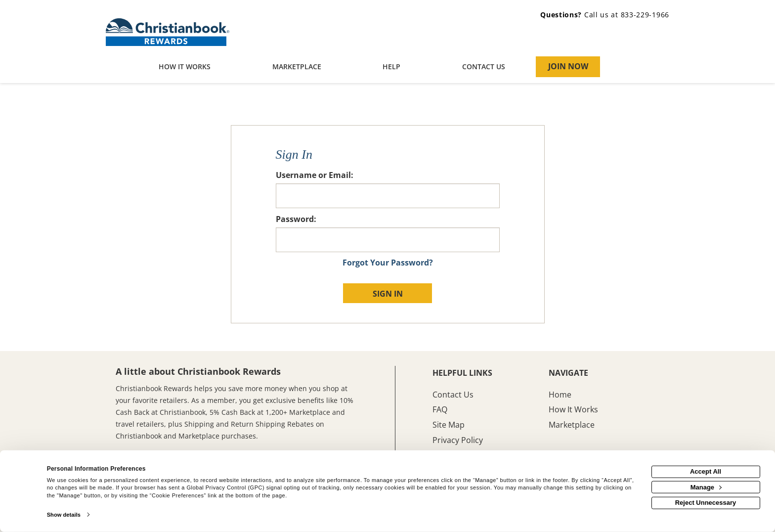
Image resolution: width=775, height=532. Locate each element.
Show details (64, 515)
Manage (706, 487)
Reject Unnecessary (706, 503)
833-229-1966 (645, 15)
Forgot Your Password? (388, 263)
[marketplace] (297, 67)
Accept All (706, 471)
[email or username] (388, 196)
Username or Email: (315, 175)
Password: (296, 219)
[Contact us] (484, 67)
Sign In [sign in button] (388, 294)
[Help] (392, 67)
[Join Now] (568, 67)
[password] (388, 240)
